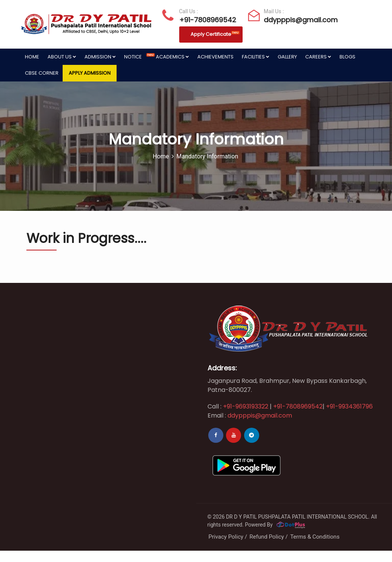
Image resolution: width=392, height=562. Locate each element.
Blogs (347, 57)
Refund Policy (267, 537)
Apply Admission (90, 73)
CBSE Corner (42, 73)
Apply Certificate (215, 34)
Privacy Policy (226, 537)
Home (32, 57)
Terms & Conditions (315, 537)
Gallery (287, 57)
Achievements (215, 57)
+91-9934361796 (349, 406)
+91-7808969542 (206, 20)
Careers (318, 57)
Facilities (256, 57)
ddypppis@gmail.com (296, 20)
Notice (138, 57)
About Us (62, 57)
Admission (100, 57)
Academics (172, 57)
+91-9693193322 (245, 406)
